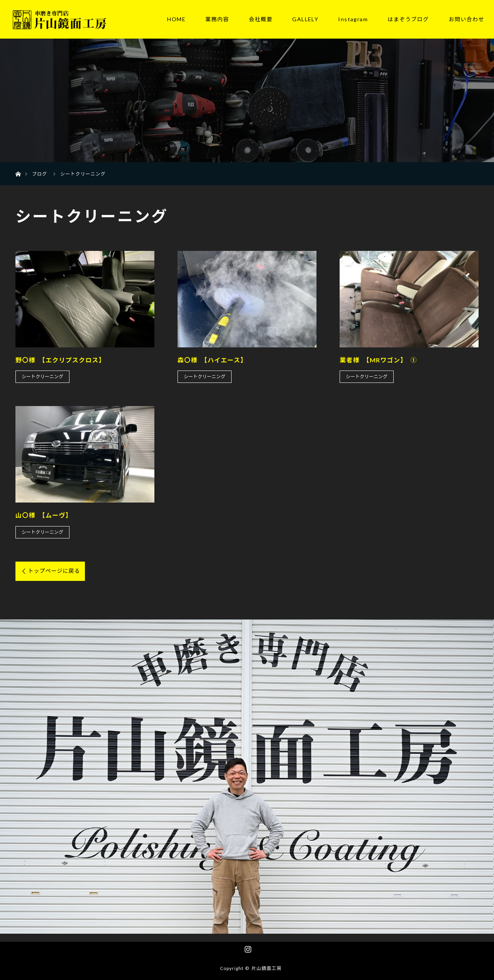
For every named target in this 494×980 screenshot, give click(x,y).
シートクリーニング (42, 377)
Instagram (353, 19)
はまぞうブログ (408, 19)
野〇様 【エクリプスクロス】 (60, 360)
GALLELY (305, 19)
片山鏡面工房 (267, 968)
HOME (176, 19)
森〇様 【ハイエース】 (212, 360)
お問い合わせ (467, 19)
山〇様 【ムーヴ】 (44, 515)
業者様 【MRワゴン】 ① (378, 360)
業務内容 (217, 19)
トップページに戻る (54, 571)
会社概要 (261, 19)
